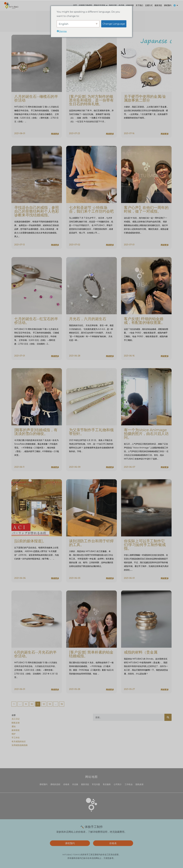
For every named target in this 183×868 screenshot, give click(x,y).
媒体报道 (16, 730)
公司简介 (118, 784)
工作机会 (129, 784)
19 (62, 704)
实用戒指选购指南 (20, 745)
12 (44, 704)
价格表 (66, 784)
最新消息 (158, 5)
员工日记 (16, 719)
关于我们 (139, 5)
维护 (14, 734)
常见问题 (96, 784)
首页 (75, 5)
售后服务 (107, 784)
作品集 (121, 5)
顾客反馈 (16, 723)
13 (50, 704)
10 (32, 704)
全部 (14, 715)
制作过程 (113, 5)
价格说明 (130, 5)
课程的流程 (55, 784)
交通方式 (149, 5)
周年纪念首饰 (100, 5)
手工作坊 (16, 738)
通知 (14, 726)
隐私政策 (140, 784)
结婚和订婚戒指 (85, 5)
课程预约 (168, 5)
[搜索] (168, 717)
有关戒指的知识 (19, 741)
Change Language (114, 24)
